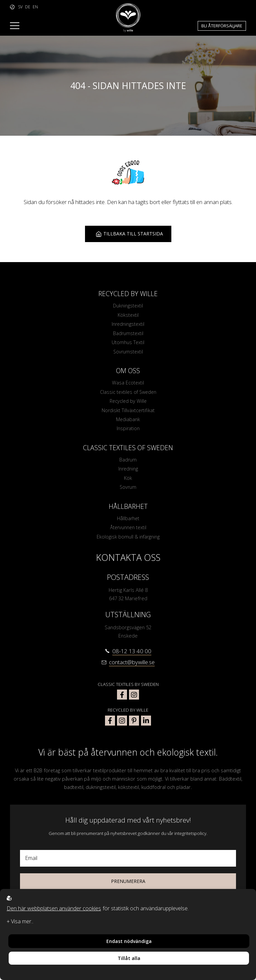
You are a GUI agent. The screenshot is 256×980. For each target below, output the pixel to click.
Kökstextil (128, 315)
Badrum (128, 462)
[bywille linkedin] (146, 724)
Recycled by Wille (128, 402)
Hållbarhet (128, 521)
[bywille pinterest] (134, 724)
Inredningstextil (128, 324)
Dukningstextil (128, 306)
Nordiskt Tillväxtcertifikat (128, 412)
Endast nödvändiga (129, 941)
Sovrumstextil (128, 352)
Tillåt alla (129, 958)
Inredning (128, 471)
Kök (128, 480)
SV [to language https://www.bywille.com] (20, 7)
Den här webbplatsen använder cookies (54, 908)
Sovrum (128, 490)
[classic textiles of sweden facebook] (122, 698)
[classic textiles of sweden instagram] (134, 698)
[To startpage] (128, 18)
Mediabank (128, 421)
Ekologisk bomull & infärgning (128, 540)
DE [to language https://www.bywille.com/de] (28, 7)
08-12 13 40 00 (132, 654)
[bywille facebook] (110, 724)
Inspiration (128, 430)
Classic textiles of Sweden (128, 393)
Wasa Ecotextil (128, 384)
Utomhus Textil (128, 343)
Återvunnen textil (128, 531)
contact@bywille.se (132, 665)
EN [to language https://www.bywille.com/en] (35, 7)
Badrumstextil (128, 334)
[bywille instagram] (122, 724)
